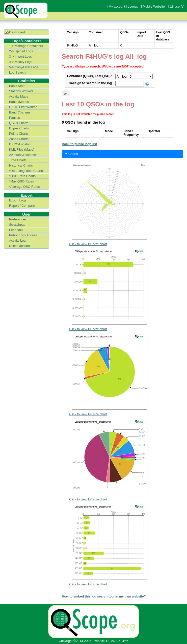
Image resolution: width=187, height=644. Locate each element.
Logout (133, 6)
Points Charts (19, 134)
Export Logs (18, 200)
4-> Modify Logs (21, 62)
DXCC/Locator (20, 144)
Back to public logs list (79, 144)
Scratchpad (17, 225)
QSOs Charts (19, 123)
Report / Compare (22, 206)
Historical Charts (21, 165)
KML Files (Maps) (22, 149)
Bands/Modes (19, 102)
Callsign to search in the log (90, 83)
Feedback (16, 230)
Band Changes (20, 112)
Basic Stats (17, 86)
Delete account (20, 246)
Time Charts (18, 160)
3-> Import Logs (20, 56)
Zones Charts (19, 139)
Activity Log (17, 240)
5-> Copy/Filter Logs (24, 67)
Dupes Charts (19, 128)
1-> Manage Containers (26, 46)
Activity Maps (19, 96)
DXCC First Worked (23, 107)
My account (117, 6)
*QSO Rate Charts (22, 176)
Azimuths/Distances (23, 155)
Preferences (18, 219)
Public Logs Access (23, 235)
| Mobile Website (153, 6)
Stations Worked (21, 91)
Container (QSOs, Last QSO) (89, 76)
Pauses (15, 118)
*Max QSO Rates (21, 181)
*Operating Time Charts (26, 171)
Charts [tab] (71, 154)
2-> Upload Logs (21, 51)
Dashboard (17, 32)
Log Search (17, 72)
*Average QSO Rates (24, 187)
